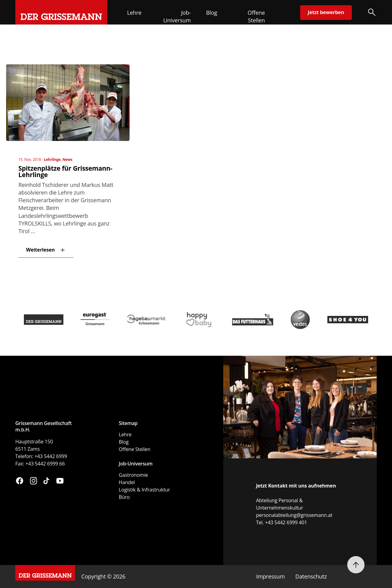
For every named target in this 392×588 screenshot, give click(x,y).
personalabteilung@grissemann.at (294, 515)
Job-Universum (177, 16)
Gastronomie (133, 475)
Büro (124, 497)
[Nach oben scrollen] (356, 565)
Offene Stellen (256, 16)
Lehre (134, 13)
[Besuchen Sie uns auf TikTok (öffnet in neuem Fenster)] (46, 482)
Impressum (270, 576)
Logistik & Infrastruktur (144, 490)
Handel (127, 482)
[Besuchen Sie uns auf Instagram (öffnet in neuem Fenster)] (34, 482)
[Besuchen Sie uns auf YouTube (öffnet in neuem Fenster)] (60, 482)
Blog (212, 13)
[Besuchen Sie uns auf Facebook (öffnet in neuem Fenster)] (20, 482)
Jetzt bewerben (326, 12)
